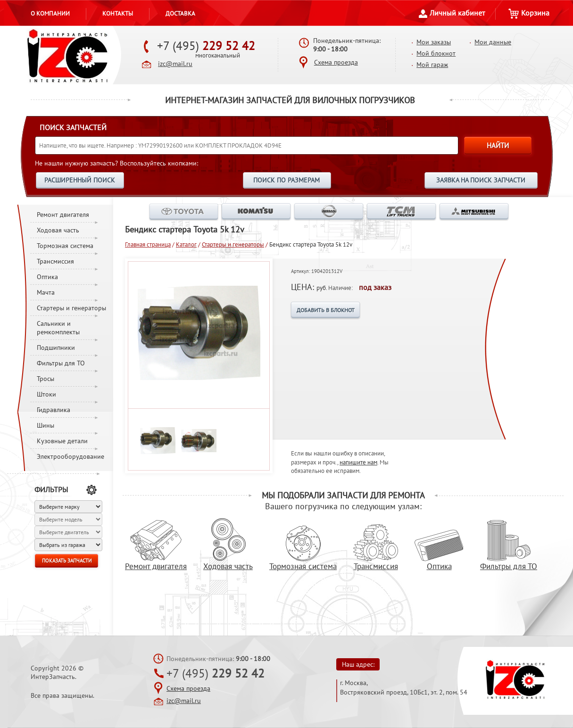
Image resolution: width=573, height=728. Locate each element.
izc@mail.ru (175, 64)
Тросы (46, 379)
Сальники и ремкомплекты (58, 328)
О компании (50, 13)
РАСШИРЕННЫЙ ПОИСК (80, 180)
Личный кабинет (452, 13)
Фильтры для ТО (61, 363)
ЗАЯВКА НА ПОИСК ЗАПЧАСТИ (481, 180)
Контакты (118, 13)
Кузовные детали (62, 441)
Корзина (529, 13)
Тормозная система (65, 246)
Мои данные (493, 42)
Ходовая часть (58, 230)
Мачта (46, 292)
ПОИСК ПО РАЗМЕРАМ (286, 180)
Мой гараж (432, 65)
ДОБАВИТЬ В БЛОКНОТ (326, 310)
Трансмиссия (55, 261)
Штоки (46, 394)
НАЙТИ (498, 145)
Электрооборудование (71, 456)
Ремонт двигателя (63, 215)
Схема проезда (336, 62)
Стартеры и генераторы (71, 308)
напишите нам (358, 462)
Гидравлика (54, 410)
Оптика (47, 277)
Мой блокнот (436, 53)
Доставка (180, 13)
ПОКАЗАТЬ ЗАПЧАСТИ (67, 561)
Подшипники (56, 347)
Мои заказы (434, 42)
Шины (46, 425)
